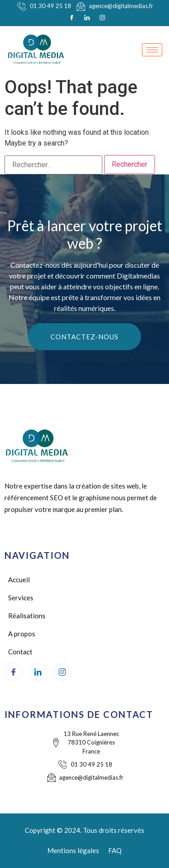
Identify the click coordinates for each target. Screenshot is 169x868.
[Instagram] (102, 18)
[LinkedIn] (87, 18)
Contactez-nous (84, 337)
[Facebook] (72, 18)
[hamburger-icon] (152, 50)
